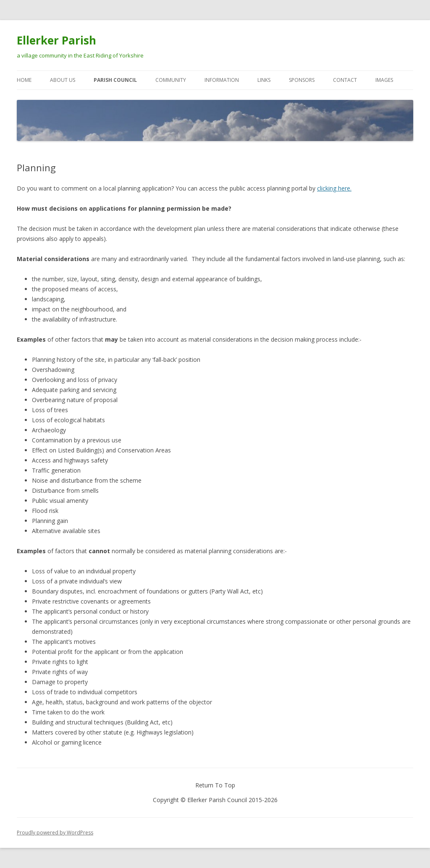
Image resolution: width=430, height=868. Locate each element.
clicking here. (334, 188)
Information (222, 80)
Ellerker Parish (56, 40)
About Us (63, 80)
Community (171, 80)
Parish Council (115, 80)
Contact (345, 80)
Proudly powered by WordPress (55, 833)
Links (264, 80)
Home (24, 80)
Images (384, 80)
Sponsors (302, 80)
